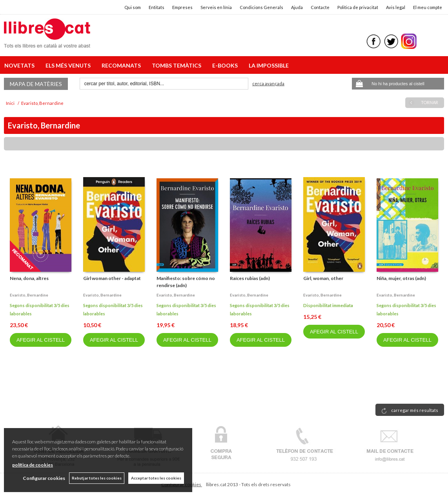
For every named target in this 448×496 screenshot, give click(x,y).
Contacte (320, 7)
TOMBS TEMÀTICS (178, 65)
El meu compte (428, 7)
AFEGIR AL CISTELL (41, 340)
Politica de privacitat (358, 7)
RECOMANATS (122, 65)
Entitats (157, 7)
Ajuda (297, 7)
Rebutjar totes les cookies (97, 478)
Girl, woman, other (323, 278)
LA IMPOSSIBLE (269, 65)
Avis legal (396, 7)
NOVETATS (21, 65)
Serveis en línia (216, 7)
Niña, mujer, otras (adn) (401, 278)
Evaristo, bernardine (29, 295)
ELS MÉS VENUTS (69, 65)
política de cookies (33, 465)
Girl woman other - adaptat (112, 278)
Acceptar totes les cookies (156, 478)
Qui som (133, 7)
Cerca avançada (268, 83)
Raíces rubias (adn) (250, 278)
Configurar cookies (44, 478)
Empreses (182, 7)
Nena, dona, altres (29, 278)
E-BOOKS (226, 65)
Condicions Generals (261, 7)
